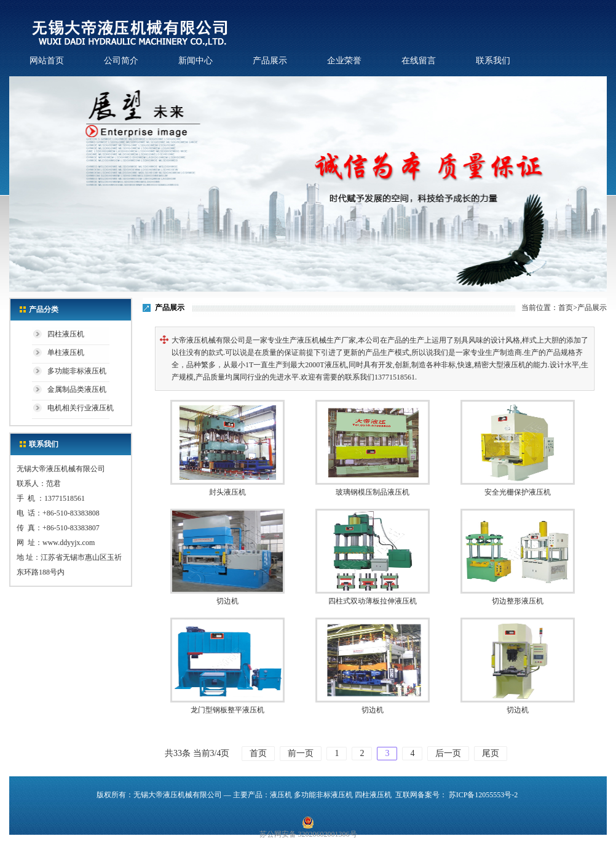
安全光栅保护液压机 (518, 492)
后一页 (448, 753)
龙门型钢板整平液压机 (227, 710)
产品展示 (270, 61)
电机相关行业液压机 (81, 408)
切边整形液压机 (518, 601)
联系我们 (493, 61)
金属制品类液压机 (77, 389)
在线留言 (419, 61)
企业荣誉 (344, 61)
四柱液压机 (66, 334)
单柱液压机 (66, 352)
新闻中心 (195, 61)
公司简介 (121, 61)
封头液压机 (227, 492)
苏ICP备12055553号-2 (484, 795)
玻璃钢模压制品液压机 (373, 492)
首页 (566, 308)
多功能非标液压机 (77, 371)
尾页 (491, 753)
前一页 (301, 753)
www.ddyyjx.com (69, 543)
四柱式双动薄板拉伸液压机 (373, 601)
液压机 (281, 795)
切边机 (227, 601)
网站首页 (47, 61)
